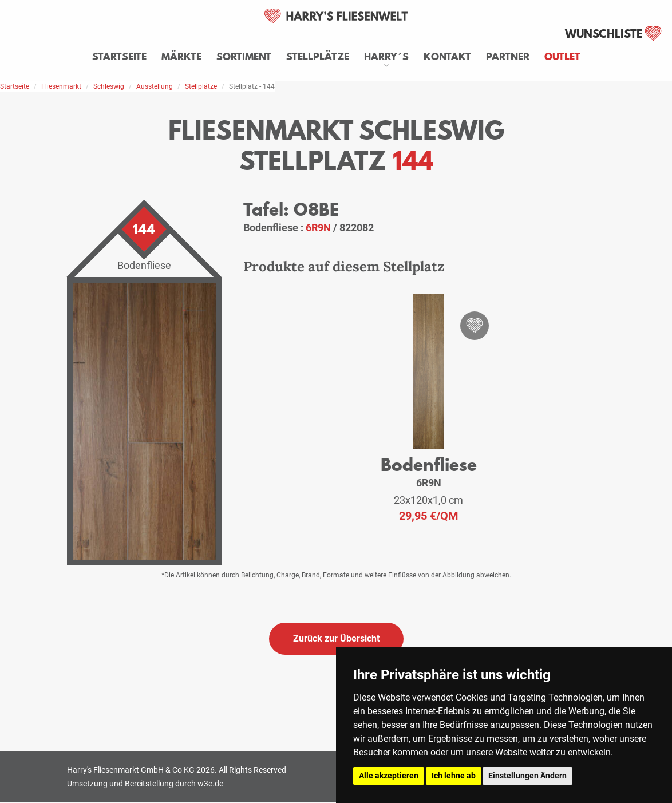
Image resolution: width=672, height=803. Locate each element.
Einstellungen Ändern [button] (527, 776)
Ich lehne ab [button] (454, 776)
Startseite (119, 57)
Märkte (181, 57)
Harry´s (386, 57)
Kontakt (447, 57)
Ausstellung (155, 86)
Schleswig (109, 86)
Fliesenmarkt (61, 86)
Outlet (562, 57)
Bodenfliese (429, 464)
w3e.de (210, 784)
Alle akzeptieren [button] (389, 776)
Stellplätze (318, 57)
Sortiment (244, 57)
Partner (508, 57)
